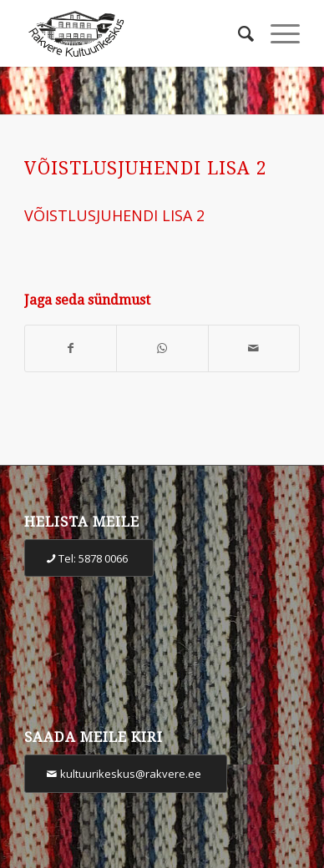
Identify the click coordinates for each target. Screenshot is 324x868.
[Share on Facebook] (71, 348)
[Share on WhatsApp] (162, 348)
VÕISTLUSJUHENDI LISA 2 (146, 168)
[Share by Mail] (254, 348)
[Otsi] (238, 33)
